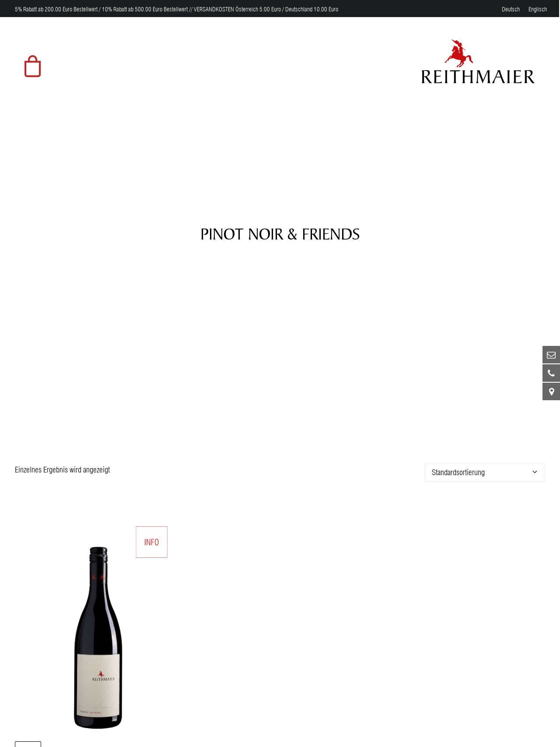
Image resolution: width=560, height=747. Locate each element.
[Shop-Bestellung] (485, 465)
